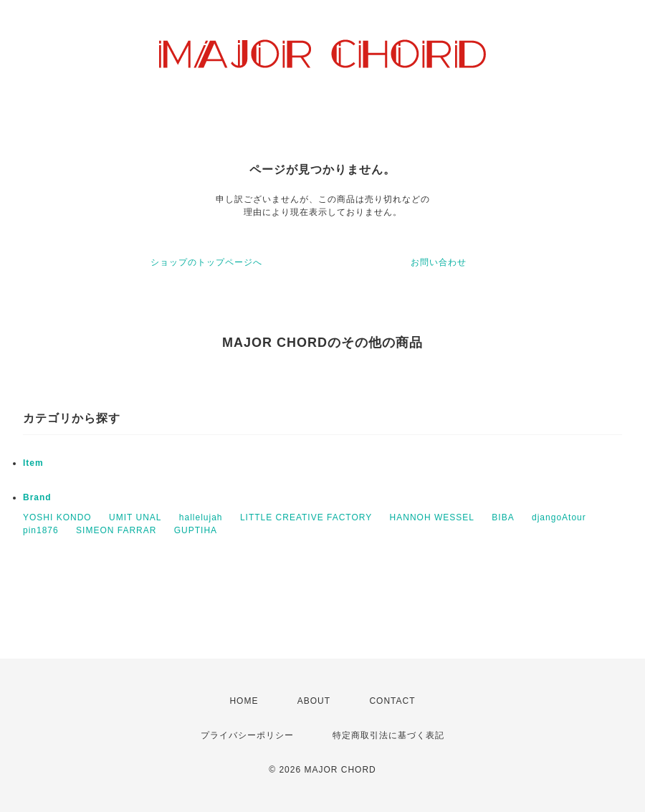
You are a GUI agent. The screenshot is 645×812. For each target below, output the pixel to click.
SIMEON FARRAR (116, 530)
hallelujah (201, 517)
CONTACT (392, 701)
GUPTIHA (196, 530)
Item (33, 463)
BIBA (503, 517)
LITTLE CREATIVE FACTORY (306, 517)
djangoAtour (559, 517)
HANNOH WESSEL (432, 517)
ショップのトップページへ (206, 262)
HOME (244, 701)
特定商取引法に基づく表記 (388, 735)
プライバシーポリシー (247, 735)
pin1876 (41, 530)
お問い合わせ (439, 262)
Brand (37, 497)
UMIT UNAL (135, 517)
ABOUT (314, 701)
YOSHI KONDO (57, 517)
